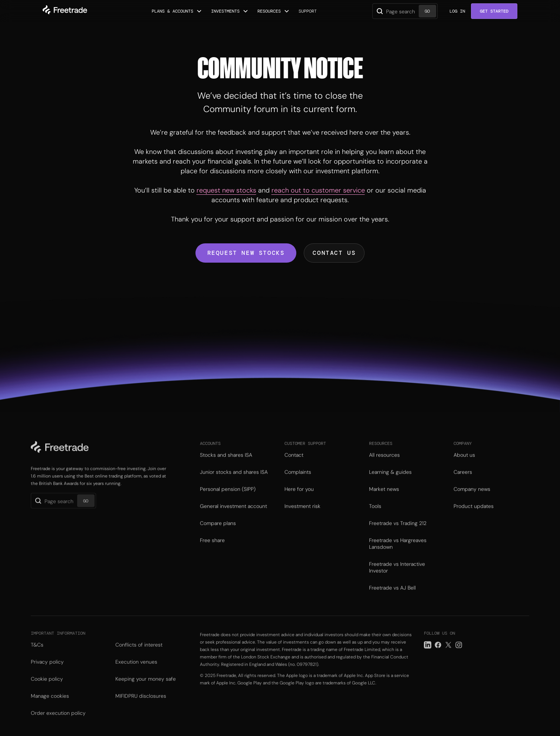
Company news (472, 498)
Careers (463, 481)
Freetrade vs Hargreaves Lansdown (398, 552)
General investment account (233, 515)
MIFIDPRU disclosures (141, 707)
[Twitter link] (448, 656)
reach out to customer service (318, 190)
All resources (384, 464)
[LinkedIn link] (428, 656)
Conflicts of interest (139, 655)
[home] (65, 11)
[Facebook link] (438, 656)
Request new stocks (246, 253)
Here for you (299, 498)
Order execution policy (58, 724)
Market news (384, 498)
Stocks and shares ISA (226, 464)
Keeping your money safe (146, 690)
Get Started (494, 11)
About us (464, 464)
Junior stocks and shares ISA (234, 481)
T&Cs (37, 655)
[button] (177, 11)
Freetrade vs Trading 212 (398, 532)
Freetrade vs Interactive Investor (397, 576)
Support (308, 11)
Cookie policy (47, 690)
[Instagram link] (459, 656)
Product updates (474, 515)
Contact (294, 464)
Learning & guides (390, 481)
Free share (212, 549)
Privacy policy (47, 673)
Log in (457, 11)
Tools (375, 515)
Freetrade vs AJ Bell (392, 597)
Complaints (298, 481)
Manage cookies (50, 707)
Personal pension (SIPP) (228, 498)
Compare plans (218, 532)
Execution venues (136, 673)
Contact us (334, 253)
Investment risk (302, 515)
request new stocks (226, 190)
